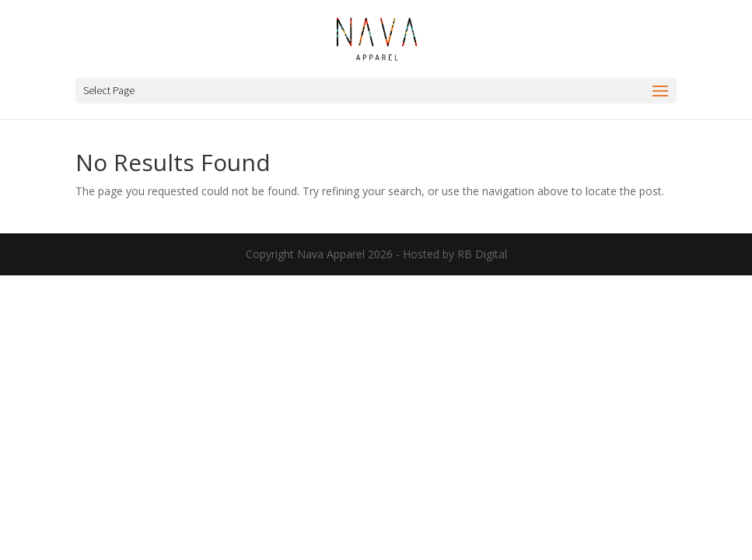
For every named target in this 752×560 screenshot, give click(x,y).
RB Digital (482, 254)
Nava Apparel (331, 254)
